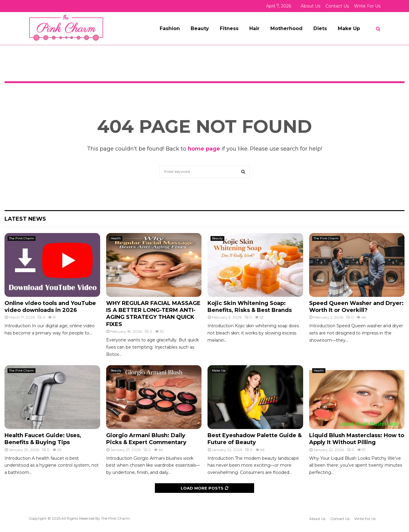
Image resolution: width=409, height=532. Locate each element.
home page (204, 149)
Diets (320, 28)
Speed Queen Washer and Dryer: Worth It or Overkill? (356, 307)
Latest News (25, 219)
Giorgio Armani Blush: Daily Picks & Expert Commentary (146, 439)
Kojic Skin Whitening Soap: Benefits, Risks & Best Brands (250, 307)
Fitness (229, 28)
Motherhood (286, 28)
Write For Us (367, 6)
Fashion (170, 28)
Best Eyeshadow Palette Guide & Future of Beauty (255, 439)
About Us (311, 6)
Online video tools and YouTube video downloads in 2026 (50, 307)
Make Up (349, 28)
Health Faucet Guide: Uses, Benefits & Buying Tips (43, 439)
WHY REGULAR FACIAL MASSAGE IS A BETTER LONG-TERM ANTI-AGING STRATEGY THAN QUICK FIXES (153, 314)
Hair (254, 28)
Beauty (200, 28)
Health (116, 238)
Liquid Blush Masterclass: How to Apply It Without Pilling (357, 439)
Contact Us (337, 6)
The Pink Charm (22, 238)
